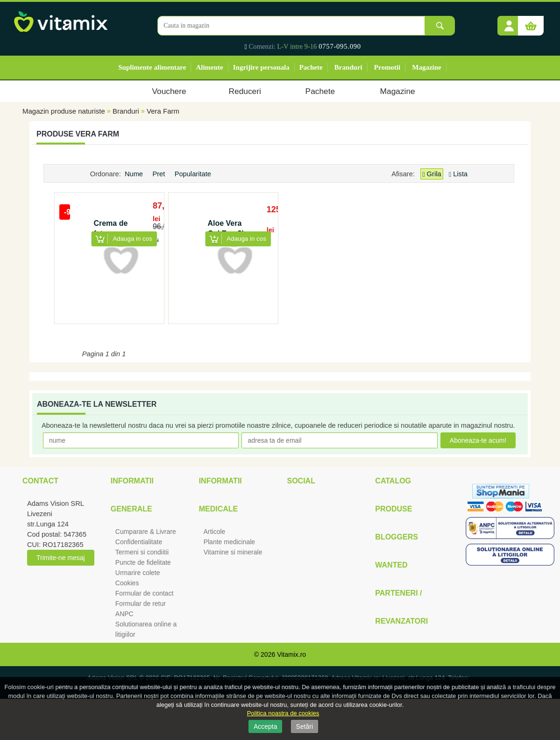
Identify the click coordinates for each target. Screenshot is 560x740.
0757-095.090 (340, 46)
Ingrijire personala (261, 67)
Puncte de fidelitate (143, 562)
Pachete (311, 67)
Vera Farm (163, 111)
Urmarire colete (138, 573)
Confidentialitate (139, 542)
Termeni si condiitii (142, 552)
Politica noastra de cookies (283, 713)
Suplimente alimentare (152, 67)
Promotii (387, 67)
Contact (40, 481)
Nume (135, 174)
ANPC (124, 614)
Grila (432, 174)
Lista (458, 174)
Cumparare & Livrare (146, 532)
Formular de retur (141, 603)
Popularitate (194, 174)
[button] (509, 22)
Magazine (426, 67)
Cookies (127, 583)
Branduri (348, 67)
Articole (215, 532)
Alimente (209, 67)
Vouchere (169, 91)
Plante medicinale (230, 542)
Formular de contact (145, 593)
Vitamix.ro (291, 654)
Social (301, 481)
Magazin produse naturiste (64, 111)
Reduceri (245, 91)
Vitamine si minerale (233, 552)
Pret (159, 174)
